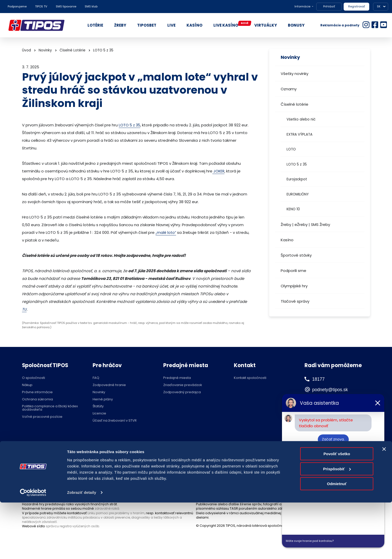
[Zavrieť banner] (384, 506)
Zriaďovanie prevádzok (183, 385)
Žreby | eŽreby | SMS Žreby (305, 224)
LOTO (291, 149)
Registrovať (357, 6)
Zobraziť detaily (82, 549)
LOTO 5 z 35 (297, 164)
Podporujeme (17, 6)
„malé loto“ (166, 232)
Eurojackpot (297, 179)
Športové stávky (296, 255)
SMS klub (91, 6)
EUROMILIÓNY (298, 194)
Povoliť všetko (337, 511)
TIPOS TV (41, 6)
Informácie (302, 6)
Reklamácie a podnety (340, 25)
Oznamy (289, 89)
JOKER (219, 171)
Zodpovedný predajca (182, 392)
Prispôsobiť (337, 525)
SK (379, 6)
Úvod (26, 50)
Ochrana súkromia (37, 399)
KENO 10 (293, 209)
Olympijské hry (294, 286)
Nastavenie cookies (183, 454)
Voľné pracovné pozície (42, 417)
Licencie (99, 414)
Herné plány (103, 399)
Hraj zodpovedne (48, 454)
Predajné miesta (177, 378)
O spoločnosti (34, 378)
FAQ (96, 378)
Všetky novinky (295, 74)
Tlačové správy (295, 301)
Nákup (27, 385)
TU (24, 309)
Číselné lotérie (295, 104)
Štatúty (98, 406)
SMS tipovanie (66, 6)
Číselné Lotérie (73, 50)
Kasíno (287, 240)
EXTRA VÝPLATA (300, 134)
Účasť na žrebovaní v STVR (115, 421)
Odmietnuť (337, 540)
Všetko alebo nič (301, 119)
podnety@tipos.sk (335, 389)
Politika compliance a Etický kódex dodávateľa (50, 408)
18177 (319, 379)
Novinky (45, 50)
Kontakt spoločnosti (250, 378)
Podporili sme (293, 271)
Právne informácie (37, 392)
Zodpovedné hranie (109, 385)
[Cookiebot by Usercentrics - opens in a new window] (33, 549)
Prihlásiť (329, 6)
